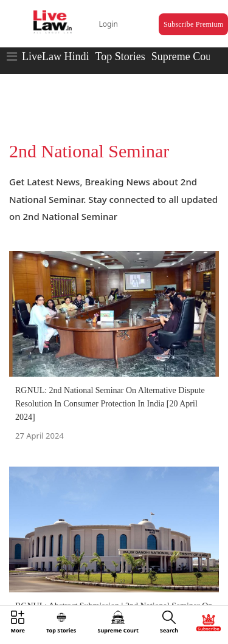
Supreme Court (185, 57)
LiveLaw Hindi (55, 57)
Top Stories (120, 57)
